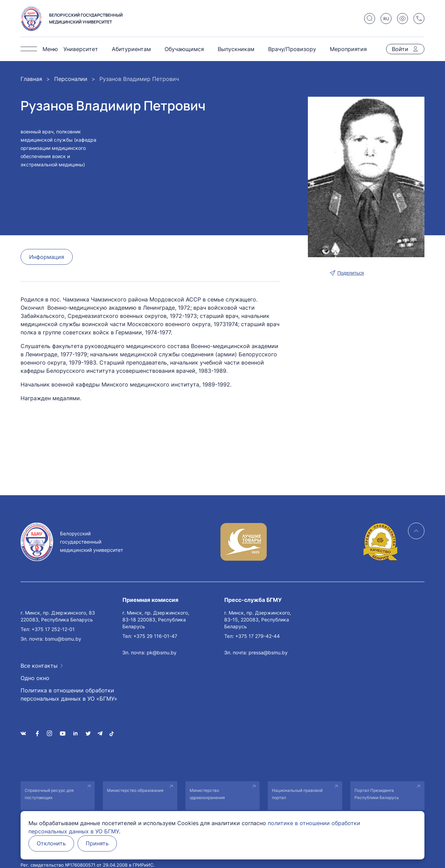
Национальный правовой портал (297, 794)
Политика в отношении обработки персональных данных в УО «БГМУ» (69, 694)
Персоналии (71, 79)
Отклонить (52, 844)
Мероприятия (348, 49)
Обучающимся (184, 49)
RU (386, 19)
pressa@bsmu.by (268, 652)
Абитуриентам (131, 49)
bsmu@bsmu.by (63, 639)
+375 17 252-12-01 (53, 629)
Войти (400, 49)
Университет (81, 49)
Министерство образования (135, 790)
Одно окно (35, 678)
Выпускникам (236, 49)
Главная (31, 79)
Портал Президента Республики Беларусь (377, 794)
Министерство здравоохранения (207, 794)
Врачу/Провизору (292, 49)
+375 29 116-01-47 (155, 636)
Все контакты (39, 666)
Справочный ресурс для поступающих (49, 794)
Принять (98, 844)
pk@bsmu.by (162, 652)
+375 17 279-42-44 (257, 636)
